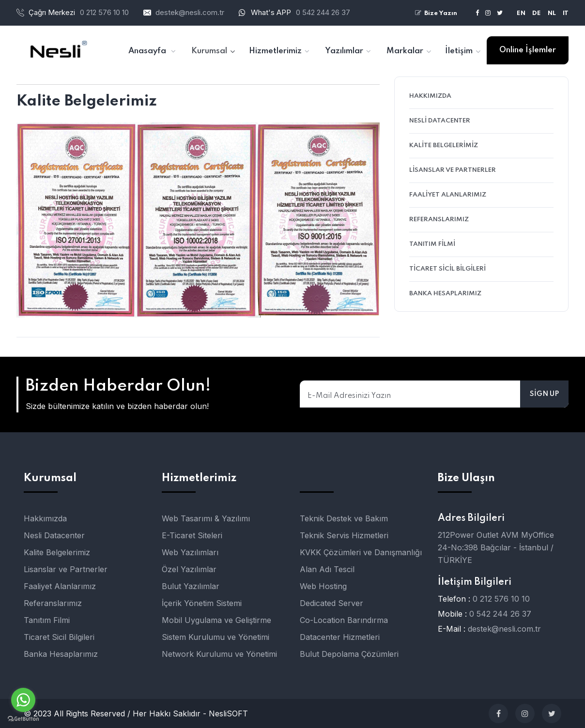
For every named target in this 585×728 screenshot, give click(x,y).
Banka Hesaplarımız (445, 294)
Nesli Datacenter (440, 121)
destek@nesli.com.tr (190, 12)
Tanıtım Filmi (432, 244)
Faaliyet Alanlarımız (448, 195)
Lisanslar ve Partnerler (453, 170)
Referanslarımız (439, 220)
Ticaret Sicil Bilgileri (447, 269)
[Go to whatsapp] (23, 700)
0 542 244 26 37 (323, 12)
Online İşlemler (528, 50)
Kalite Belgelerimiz (444, 145)
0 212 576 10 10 (501, 599)
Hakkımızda (430, 96)
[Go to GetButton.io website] (23, 718)
